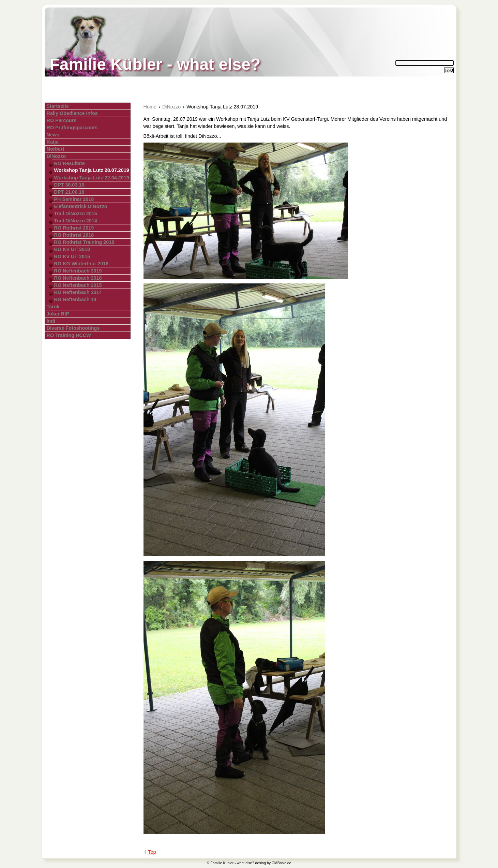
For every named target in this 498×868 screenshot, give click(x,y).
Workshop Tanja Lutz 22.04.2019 (92, 178)
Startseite (58, 106)
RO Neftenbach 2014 (78, 292)
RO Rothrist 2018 (74, 235)
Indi (51, 321)
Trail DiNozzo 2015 (76, 214)
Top (152, 852)
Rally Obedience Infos (72, 113)
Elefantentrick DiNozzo (81, 206)
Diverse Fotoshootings (73, 328)
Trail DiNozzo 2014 (76, 221)
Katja (53, 142)
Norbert (56, 149)
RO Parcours (62, 120)
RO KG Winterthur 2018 (81, 264)
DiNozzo (56, 156)
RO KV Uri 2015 (72, 256)
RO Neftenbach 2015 (78, 285)
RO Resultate (70, 163)
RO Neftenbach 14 (75, 299)
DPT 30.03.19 (69, 185)
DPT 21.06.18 (69, 192)
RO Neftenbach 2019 (78, 271)
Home (150, 107)
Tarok (53, 307)
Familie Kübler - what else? (155, 64)
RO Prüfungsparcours (72, 128)
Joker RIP (58, 314)
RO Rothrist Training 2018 (84, 242)
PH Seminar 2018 (74, 199)
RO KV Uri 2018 (72, 249)
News (53, 135)
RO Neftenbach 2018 (78, 278)
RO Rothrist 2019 (74, 228)
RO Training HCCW (69, 335)
